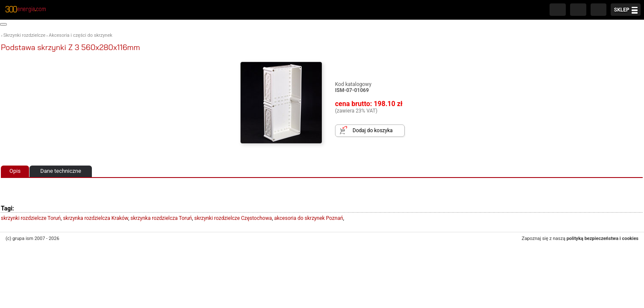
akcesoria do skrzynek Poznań (309, 218)
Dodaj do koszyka (373, 130)
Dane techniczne (61, 171)
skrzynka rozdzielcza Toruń (161, 218)
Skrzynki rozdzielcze (25, 35)
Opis (15, 171)
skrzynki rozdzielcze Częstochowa (233, 218)
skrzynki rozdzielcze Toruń (31, 218)
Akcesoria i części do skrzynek (81, 35)
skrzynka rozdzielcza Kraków (96, 218)
